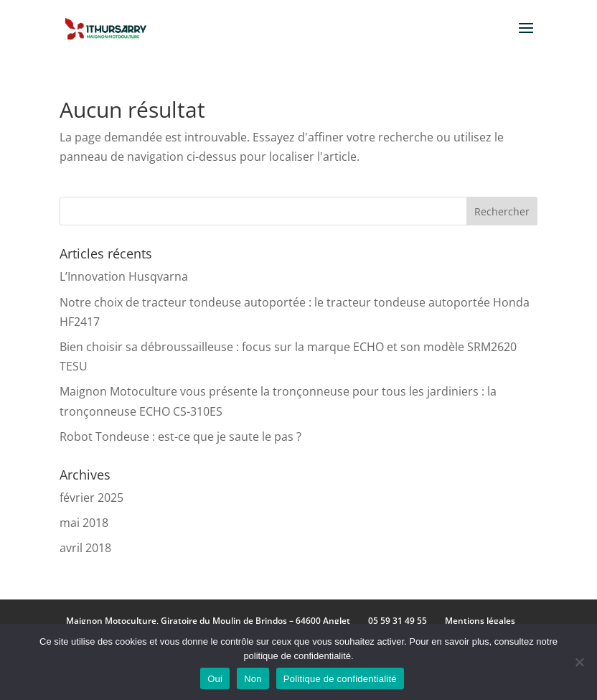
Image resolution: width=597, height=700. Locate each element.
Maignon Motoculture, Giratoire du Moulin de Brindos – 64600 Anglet (208, 621)
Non (253, 679)
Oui (215, 679)
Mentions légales (480, 621)
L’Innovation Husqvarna (124, 276)
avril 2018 (85, 548)
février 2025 (91, 498)
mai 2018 (84, 523)
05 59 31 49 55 (398, 621)
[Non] (579, 662)
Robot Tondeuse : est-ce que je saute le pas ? (180, 437)
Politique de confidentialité (340, 679)
